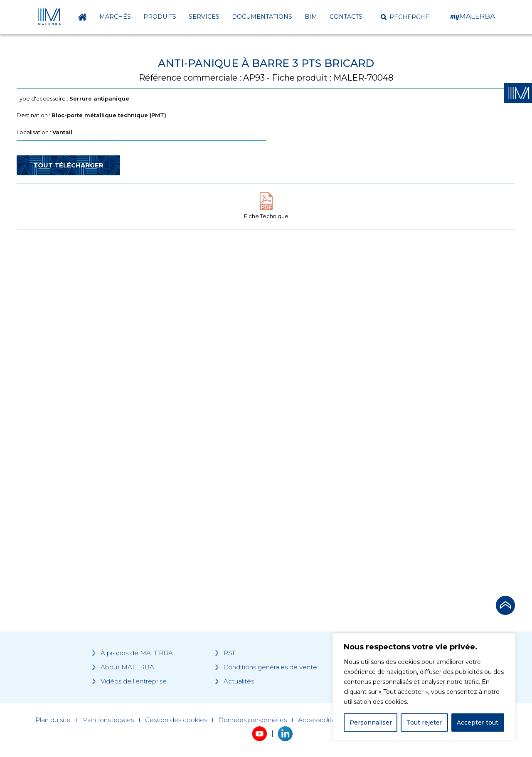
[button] (405, 17)
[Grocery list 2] (383, 393)
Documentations (262, 17)
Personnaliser (371, 723)
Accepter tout (478, 723)
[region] (424, 687)
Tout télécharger (68, 165)
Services (204, 17)
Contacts (346, 17)
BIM (311, 17)
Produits (160, 17)
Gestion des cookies (176, 720)
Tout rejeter (424, 723)
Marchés (115, 17)
